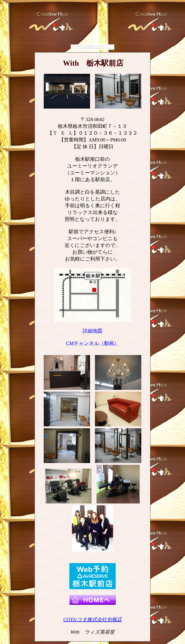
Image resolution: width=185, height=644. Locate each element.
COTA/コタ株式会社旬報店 (92, 619)
